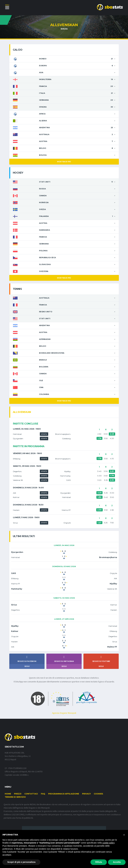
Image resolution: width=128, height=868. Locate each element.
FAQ (43, 798)
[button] (124, 835)
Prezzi (18, 798)
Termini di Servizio (15, 802)
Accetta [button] (117, 862)
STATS (44, 434)
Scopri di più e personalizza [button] (21, 862)
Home (8, 798)
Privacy (86, 798)
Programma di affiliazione (64, 798)
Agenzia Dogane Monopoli (64, 717)
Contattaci (31, 798)
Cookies (98, 798)
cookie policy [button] (108, 843)
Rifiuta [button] (99, 862)
